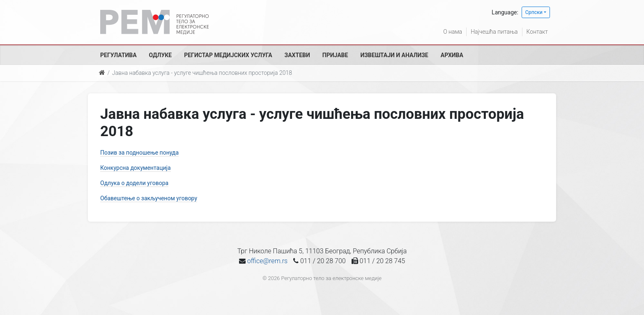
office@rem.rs (267, 261)
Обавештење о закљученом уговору (149, 198)
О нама (453, 32)
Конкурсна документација (136, 168)
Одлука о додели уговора (134, 183)
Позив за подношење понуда (139, 153)
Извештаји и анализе (394, 55)
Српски (534, 12)
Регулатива (118, 55)
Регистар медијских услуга (228, 55)
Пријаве (335, 55)
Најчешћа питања (494, 32)
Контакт (537, 32)
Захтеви (297, 55)
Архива (452, 55)
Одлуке (161, 55)
